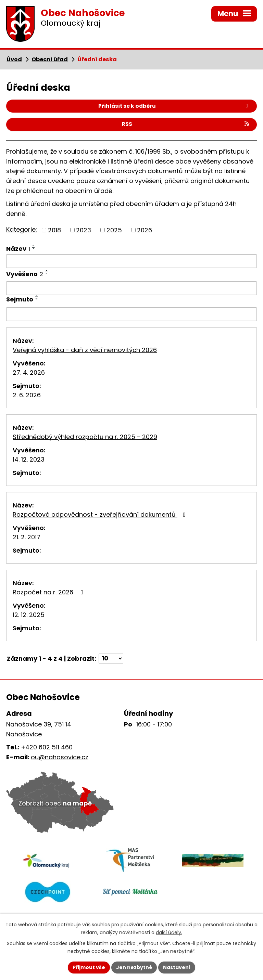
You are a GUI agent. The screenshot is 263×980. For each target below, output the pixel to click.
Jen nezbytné (134, 967)
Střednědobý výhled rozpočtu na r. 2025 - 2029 (85, 437)
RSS (186, 124)
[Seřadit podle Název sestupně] (34, 248)
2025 (114, 230)
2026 (145, 230)
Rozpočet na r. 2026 (49, 592)
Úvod (14, 59)
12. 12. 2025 (29, 615)
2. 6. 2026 (27, 395)
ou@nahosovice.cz (60, 757)
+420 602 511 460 (47, 747)
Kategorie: (22, 229)
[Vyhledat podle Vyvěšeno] (131, 288)
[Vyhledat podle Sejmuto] (131, 314)
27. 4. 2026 (29, 372)
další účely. (169, 932)
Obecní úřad (50, 59)
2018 (54, 230)
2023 (84, 230)
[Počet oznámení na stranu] (111, 659)
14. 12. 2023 (29, 459)
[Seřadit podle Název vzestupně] (34, 245)
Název (18, 249)
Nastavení (177, 967)
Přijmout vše (89, 967)
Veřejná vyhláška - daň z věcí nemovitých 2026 (85, 350)
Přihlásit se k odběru (174, 106)
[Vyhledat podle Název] (131, 261)
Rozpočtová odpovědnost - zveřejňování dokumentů (101, 514)
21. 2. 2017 (27, 537)
